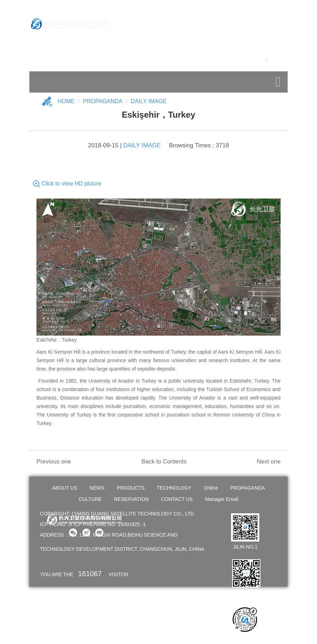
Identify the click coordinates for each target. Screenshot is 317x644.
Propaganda (103, 101)
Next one (269, 462)
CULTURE (90, 499)
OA (278, 47)
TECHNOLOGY (174, 488)
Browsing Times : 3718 (199, 145)
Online (211, 488)
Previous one (54, 462)
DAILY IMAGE (149, 101)
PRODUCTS (131, 488)
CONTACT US (177, 499)
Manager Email (221, 499)
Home (66, 101)
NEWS (97, 488)
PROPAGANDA (248, 488)
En (273, 59)
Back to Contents (164, 462)
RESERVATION (131, 499)
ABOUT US (65, 488)
